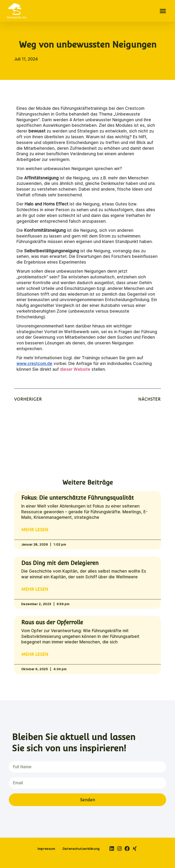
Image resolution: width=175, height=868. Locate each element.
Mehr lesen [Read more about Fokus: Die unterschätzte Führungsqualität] (35, 530)
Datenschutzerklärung (81, 849)
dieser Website (75, 369)
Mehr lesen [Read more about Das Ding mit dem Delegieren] (35, 589)
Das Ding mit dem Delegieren (60, 563)
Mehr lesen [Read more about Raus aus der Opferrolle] (35, 654)
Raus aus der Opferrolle (52, 622)
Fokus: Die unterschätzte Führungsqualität (78, 498)
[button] (163, 11)
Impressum (46, 849)
